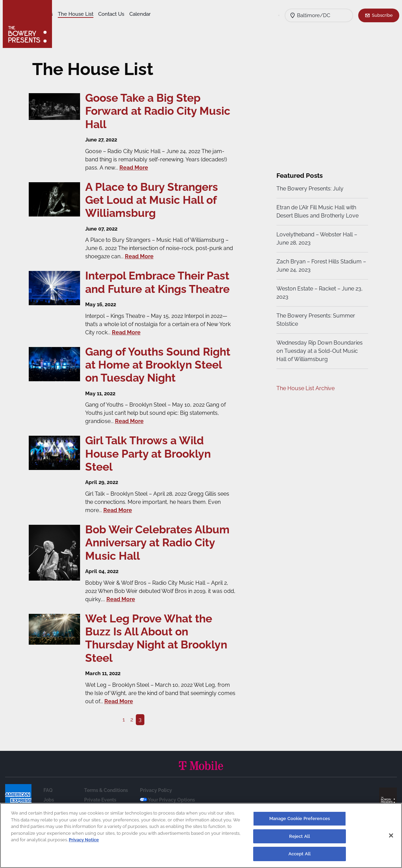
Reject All (300, 836)
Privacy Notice (84, 840)
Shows (66, 14)
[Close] (391, 835)
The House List (129, 14)
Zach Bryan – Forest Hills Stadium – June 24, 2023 (318, 266)
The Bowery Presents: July (309, 189)
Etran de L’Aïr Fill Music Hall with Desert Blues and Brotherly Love (316, 212)
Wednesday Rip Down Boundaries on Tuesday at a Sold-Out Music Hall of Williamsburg (319, 351)
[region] (201, 835)
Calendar (69, 24)
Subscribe (382, 15)
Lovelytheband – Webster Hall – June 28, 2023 (316, 239)
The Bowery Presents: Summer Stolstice (315, 320)
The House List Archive (304, 388)
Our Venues (93, 14)
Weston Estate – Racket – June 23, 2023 (319, 293)
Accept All (300, 854)
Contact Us (165, 14)
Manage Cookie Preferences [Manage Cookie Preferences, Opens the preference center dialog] (300, 819)
